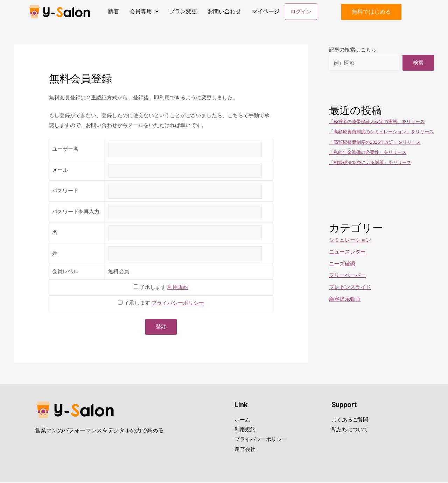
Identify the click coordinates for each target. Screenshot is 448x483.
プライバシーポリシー (178, 304)
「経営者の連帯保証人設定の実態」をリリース (377, 122)
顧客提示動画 (345, 300)
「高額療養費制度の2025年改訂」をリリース (375, 143)
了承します (161, 288)
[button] (371, 12)
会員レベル (65, 272)
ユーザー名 (65, 150)
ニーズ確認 (342, 264)
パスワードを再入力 (76, 212)
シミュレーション (350, 241)
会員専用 (143, 11)
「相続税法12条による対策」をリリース (370, 163)
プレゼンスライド (350, 288)
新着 (113, 11)
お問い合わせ (224, 11)
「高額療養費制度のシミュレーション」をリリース (381, 132)
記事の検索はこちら (353, 50)
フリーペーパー (347, 276)
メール (60, 171)
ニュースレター (347, 253)
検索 (418, 63)
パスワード (65, 191)
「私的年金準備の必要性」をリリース (368, 153)
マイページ (265, 11)
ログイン (301, 12)
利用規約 (178, 288)
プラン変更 (182, 11)
